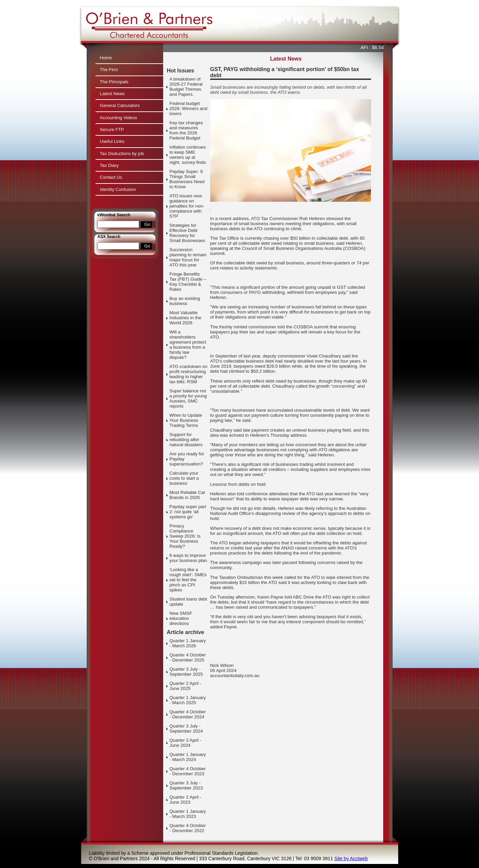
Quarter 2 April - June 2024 (186, 743)
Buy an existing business (185, 301)
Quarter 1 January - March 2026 (188, 643)
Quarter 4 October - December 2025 (188, 657)
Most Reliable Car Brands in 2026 (188, 495)
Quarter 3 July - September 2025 (186, 672)
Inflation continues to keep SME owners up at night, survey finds (188, 155)
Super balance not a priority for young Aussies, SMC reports (188, 398)
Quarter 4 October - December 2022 (188, 828)
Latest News (112, 94)
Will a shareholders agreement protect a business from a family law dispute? (188, 345)
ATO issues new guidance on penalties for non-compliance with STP (187, 206)
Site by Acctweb (351, 859)
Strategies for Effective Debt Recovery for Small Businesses (187, 233)
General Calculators (120, 105)
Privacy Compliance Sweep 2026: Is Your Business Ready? (185, 536)
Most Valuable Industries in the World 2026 (186, 318)
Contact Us (111, 177)
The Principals (114, 82)
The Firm (109, 70)
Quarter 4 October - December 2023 (188, 771)
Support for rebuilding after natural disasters (186, 440)
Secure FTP (112, 129)
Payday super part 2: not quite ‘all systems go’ (188, 512)
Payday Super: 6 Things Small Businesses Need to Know (187, 179)
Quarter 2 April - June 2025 (186, 686)
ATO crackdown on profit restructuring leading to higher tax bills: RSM (189, 374)
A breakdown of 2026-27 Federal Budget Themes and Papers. (186, 87)
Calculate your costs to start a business (184, 478)
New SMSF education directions (181, 618)
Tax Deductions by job (122, 154)
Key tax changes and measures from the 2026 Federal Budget (186, 130)
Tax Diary (109, 165)
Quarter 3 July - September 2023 (186, 785)
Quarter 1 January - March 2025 (188, 700)
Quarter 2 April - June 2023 (186, 800)
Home (106, 58)
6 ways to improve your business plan (188, 558)
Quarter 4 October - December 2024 (188, 714)
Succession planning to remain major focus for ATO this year (188, 257)
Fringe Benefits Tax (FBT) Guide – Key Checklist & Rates (188, 282)
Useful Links (112, 141)
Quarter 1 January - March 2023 (188, 814)
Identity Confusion (118, 189)
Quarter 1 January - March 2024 (188, 757)
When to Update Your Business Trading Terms (186, 420)
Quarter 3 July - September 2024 (186, 729)
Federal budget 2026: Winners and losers (189, 108)
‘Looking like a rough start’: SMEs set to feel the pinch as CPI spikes (188, 580)
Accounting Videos (118, 118)
